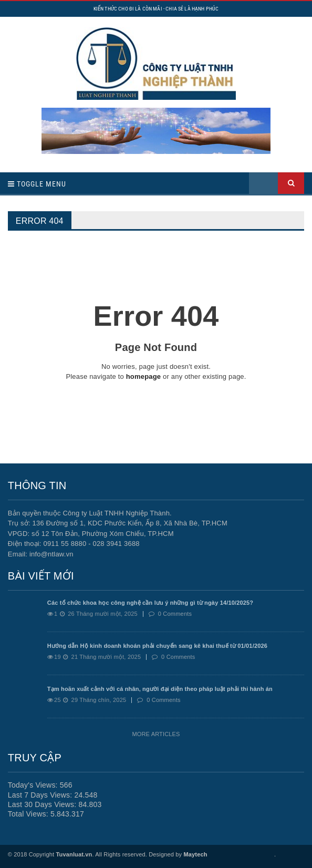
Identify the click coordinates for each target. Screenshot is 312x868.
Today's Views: (34, 785)
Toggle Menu (37, 184)
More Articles (156, 734)
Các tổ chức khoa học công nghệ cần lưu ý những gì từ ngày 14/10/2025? (150, 603)
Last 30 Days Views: (43, 804)
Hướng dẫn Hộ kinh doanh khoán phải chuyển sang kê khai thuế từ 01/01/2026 (157, 646)
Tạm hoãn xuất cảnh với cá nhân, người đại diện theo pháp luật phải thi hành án (160, 689)
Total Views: (29, 814)
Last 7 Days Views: (41, 795)
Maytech (195, 854)
